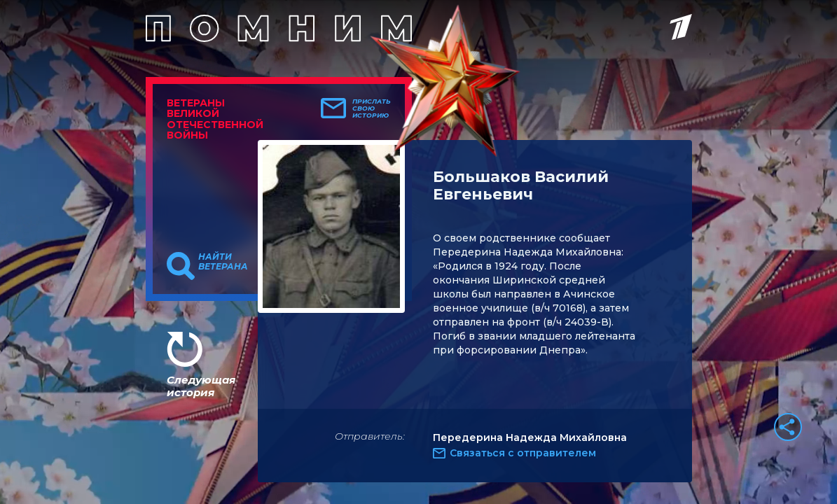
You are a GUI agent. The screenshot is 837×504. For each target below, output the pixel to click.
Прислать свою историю (372, 108)
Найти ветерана (223, 262)
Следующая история (201, 386)
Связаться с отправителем (523, 453)
